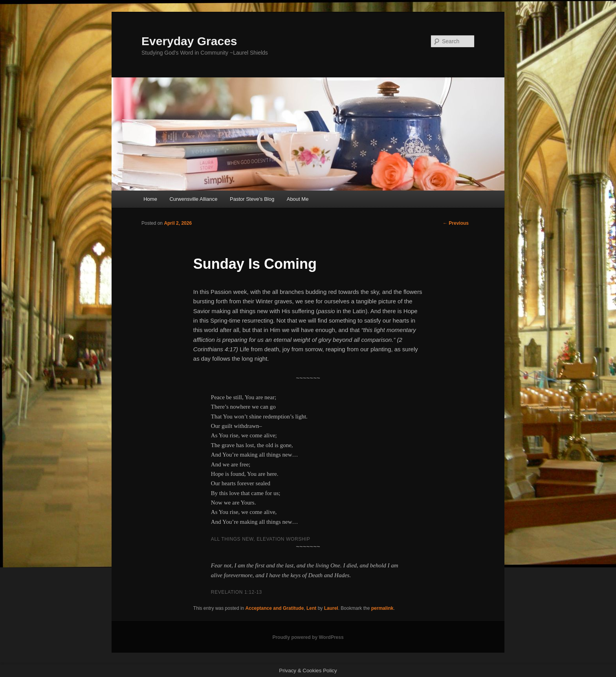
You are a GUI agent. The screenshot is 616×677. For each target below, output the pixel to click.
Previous (456, 223)
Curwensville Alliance (193, 199)
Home (150, 199)
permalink (382, 608)
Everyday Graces (189, 41)
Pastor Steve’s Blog (252, 199)
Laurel (331, 608)
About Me (298, 199)
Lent (311, 608)
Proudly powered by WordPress (308, 637)
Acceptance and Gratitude (275, 608)
